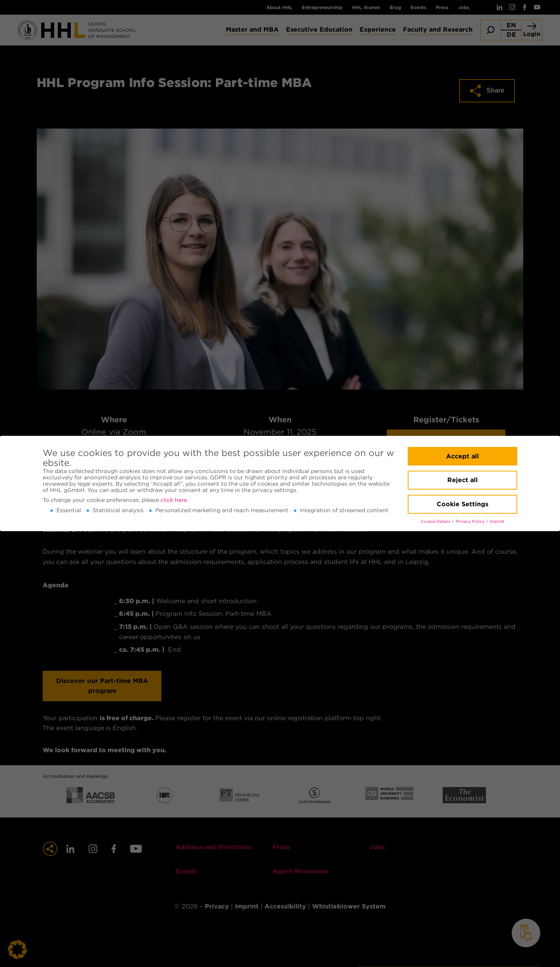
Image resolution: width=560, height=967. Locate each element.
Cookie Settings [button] (463, 504)
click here (174, 500)
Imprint (497, 521)
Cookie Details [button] (436, 521)
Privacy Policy (471, 521)
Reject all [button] (463, 480)
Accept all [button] (463, 456)
